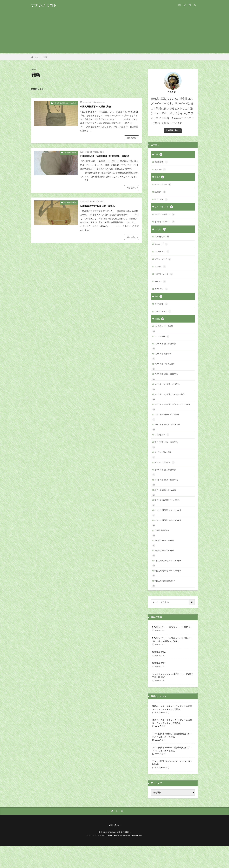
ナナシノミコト (44, 5)
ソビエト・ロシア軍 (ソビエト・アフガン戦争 (172, 416)
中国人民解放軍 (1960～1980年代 (170, 581)
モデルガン (162, 295)
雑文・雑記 (162, 201)
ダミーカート (163, 256)
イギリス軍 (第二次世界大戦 (167, 486)
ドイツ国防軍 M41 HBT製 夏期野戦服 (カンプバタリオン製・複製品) (172, 756)
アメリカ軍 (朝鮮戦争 (164, 362)
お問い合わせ (114, 847)
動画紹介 (161, 194)
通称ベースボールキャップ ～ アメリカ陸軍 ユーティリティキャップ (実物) (172, 729)
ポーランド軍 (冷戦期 (164, 468)
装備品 (160, 326)
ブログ (160, 178)
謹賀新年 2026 (159, 673)
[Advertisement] (114, 32)
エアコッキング (164, 264)
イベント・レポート (166, 225)
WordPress (138, 857)
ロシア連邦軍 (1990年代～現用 (169, 428)
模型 (159, 302)
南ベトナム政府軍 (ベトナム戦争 (169, 518)
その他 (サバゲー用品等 (165, 333)
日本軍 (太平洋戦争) (70, 153)
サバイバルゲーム (165, 209)
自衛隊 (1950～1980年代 (166, 560)
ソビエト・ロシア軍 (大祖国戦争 (169, 394)
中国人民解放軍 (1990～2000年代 (170, 591)
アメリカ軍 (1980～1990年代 (168, 383)
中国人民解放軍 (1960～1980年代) (65, 103)
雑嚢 (45, 57)
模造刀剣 (161, 170)
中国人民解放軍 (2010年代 (167, 602)
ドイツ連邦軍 (163, 450)
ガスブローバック (165, 279)
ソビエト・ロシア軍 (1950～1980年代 (172, 404)
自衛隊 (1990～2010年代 (166, 570)
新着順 (34, 89)
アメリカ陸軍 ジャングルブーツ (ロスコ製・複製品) (172, 784)
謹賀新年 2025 (159, 684)
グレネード (162, 248)
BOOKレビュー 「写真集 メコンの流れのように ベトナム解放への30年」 (172, 661)
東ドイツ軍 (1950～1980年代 (168, 457)
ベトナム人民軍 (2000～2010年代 (170, 539)
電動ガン (161, 287)
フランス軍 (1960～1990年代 (168, 497)
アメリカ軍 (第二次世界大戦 (167, 351)
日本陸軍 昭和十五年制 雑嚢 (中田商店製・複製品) (109, 156)
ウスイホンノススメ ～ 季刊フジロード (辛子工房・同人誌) (173, 697)
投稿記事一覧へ (172, 130)
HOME (36, 57)
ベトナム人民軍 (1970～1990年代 (170, 528)
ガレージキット (164, 318)
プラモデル (162, 310)
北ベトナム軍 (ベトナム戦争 (167, 507)
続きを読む (132, 138)
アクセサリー (163, 240)
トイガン (161, 232)
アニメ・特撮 (163, 344)
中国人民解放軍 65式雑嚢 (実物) (99, 106)
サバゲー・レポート (166, 217)
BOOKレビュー (164, 186)
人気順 (42, 89)
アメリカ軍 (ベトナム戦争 (166, 373)
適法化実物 (162, 163)
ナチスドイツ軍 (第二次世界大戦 (169, 439)
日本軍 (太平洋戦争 (163, 549)
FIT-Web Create (111, 857)
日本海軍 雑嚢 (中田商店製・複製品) (101, 206)
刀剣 (159, 155)
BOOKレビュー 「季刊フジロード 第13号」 (172, 648)
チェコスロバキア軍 (166, 478)
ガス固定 (161, 271)
